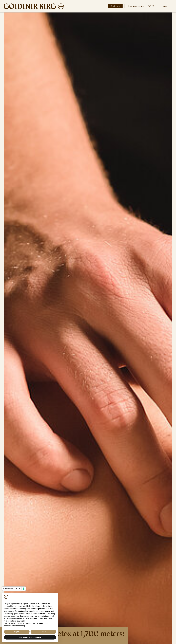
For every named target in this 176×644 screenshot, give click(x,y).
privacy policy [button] (40, 606)
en (154, 6)
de (150, 6)
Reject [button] (17, 632)
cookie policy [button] (50, 614)
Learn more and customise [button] (30, 637)
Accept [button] (43, 632)
